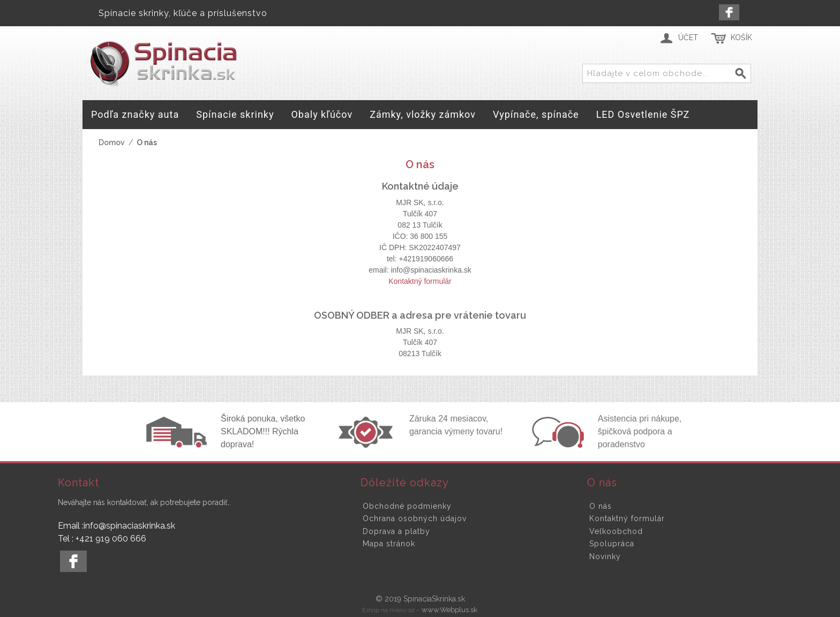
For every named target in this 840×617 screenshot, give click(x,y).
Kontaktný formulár (420, 281)
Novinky (605, 556)
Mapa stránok (389, 544)
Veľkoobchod (616, 531)
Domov (112, 142)
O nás (601, 506)
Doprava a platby (396, 531)
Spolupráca (612, 544)
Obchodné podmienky (407, 506)
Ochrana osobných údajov (415, 518)
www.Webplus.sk (449, 610)
